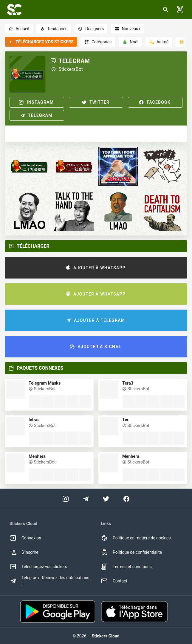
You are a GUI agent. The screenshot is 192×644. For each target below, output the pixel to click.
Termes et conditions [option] (126, 567)
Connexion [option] (25, 538)
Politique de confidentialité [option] (131, 552)
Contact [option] (114, 581)
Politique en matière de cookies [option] (136, 538)
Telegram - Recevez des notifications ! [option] (49, 581)
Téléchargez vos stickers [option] (38, 567)
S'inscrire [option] (24, 552)
